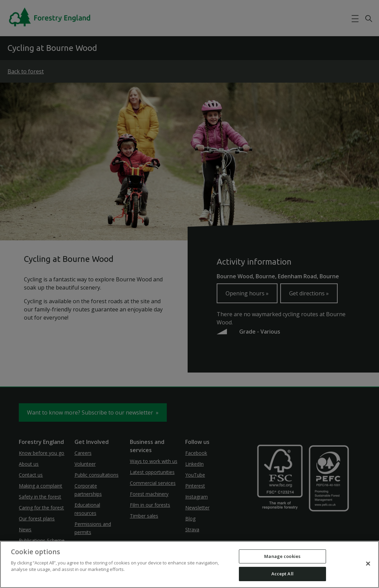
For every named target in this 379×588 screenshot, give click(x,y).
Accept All (282, 574)
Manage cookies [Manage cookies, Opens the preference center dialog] (282, 556)
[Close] (368, 563)
